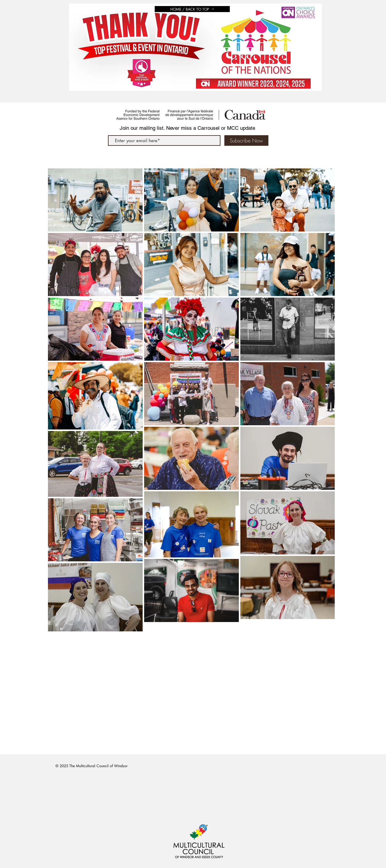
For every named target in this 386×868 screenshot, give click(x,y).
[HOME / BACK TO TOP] (192, 9)
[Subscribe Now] (246, 140)
